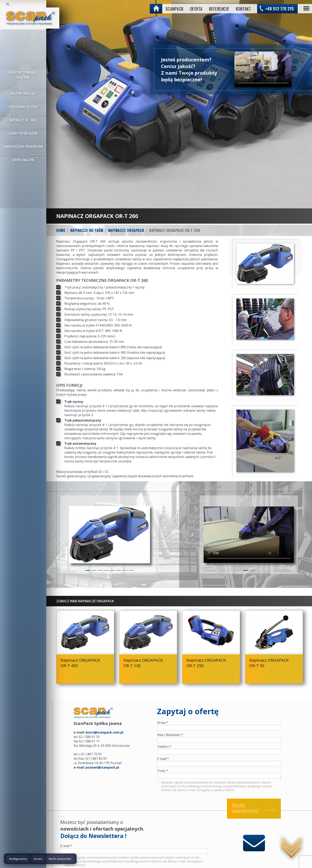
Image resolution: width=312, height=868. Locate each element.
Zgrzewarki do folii (23, 107)
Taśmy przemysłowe (23, 133)
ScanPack (174, 9)
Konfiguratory (18, 859)
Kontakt (243, 9)
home (157, 8)
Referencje (219, 9)
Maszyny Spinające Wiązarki (23, 75)
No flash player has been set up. (265, 69)
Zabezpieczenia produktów (23, 147)
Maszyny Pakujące (23, 93)
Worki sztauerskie (60, 859)
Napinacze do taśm (23, 120)
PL (8, 4)
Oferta (196, 9)
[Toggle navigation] (306, 9)
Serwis (38, 859)
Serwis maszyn (23, 160)
